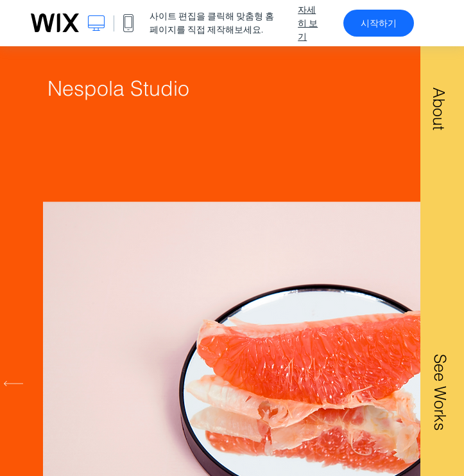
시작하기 (379, 23)
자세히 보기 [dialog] (308, 23)
